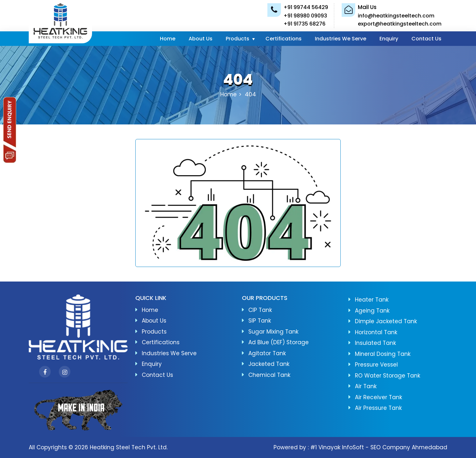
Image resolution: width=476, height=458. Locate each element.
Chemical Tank (269, 375)
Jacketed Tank (269, 364)
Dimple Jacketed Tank (386, 321)
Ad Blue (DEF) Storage (279, 342)
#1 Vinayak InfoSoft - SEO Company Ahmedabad (379, 447)
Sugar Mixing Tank (273, 332)
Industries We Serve (341, 39)
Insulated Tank (375, 343)
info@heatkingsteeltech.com (396, 16)
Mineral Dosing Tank (383, 354)
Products (238, 39)
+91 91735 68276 (305, 24)
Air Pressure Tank (378, 408)
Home (168, 39)
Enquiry (389, 39)
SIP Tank (260, 321)
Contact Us (426, 39)
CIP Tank (260, 310)
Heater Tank (372, 300)
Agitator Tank (267, 353)
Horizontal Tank (376, 332)
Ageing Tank (372, 311)
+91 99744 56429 (306, 7)
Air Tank (366, 386)
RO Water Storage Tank (388, 376)
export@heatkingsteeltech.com (400, 24)
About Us (201, 39)
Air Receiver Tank (378, 397)
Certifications (284, 39)
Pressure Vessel (376, 365)
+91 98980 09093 (305, 16)
